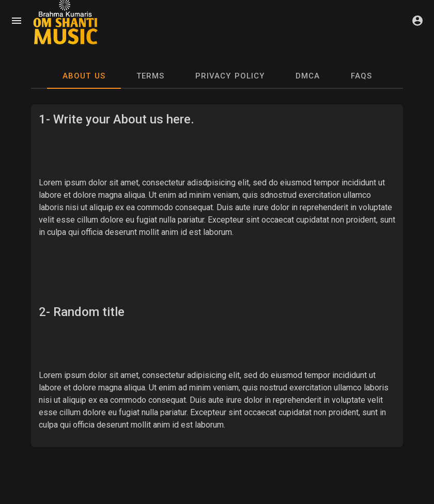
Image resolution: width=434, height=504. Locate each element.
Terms (150, 76)
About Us (84, 76)
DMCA (308, 76)
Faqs (361, 76)
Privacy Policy (230, 76)
